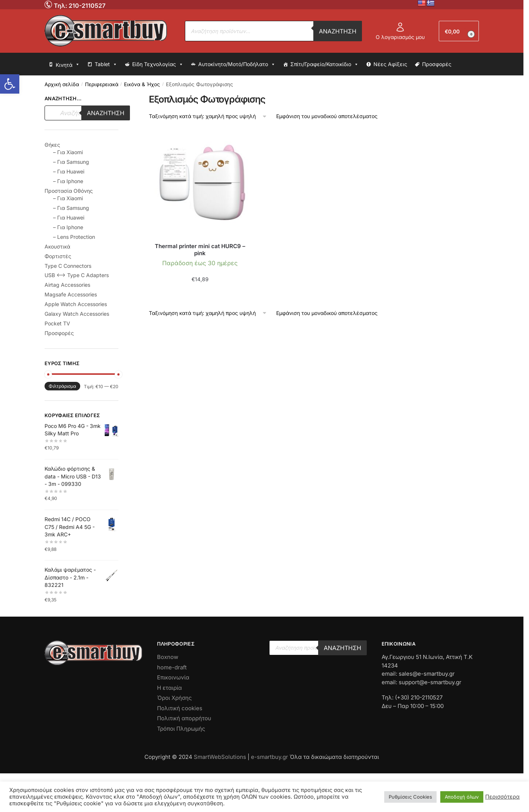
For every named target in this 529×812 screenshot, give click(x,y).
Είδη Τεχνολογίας (158, 64)
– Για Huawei (69, 171)
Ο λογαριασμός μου (400, 31)
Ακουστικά (57, 246)
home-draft (172, 667)
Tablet (106, 64)
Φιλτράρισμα (62, 386)
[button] (10, 84)
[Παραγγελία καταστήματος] (208, 116)
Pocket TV (57, 323)
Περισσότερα (502, 797)
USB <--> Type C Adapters (77, 275)
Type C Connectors (68, 266)
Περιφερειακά (102, 84)
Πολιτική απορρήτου (184, 718)
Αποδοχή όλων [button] (462, 797)
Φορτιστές (58, 256)
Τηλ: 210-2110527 (80, 6)
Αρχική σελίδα (62, 84)
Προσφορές (437, 64)
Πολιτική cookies (180, 708)
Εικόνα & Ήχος (142, 84)
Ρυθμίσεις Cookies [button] (410, 797)
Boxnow (168, 657)
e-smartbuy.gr (270, 757)
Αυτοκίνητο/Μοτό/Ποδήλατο (237, 64)
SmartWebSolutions (221, 757)
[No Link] (49, 4)
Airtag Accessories (67, 285)
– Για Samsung (71, 162)
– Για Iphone (68, 181)
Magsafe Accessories (71, 294)
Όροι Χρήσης (174, 698)
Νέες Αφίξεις (390, 64)
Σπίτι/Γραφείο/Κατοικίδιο (324, 64)
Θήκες (52, 145)
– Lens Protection (74, 237)
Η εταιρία (169, 688)
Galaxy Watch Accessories (77, 314)
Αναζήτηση (338, 31)
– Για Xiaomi (68, 152)
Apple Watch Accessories (76, 304)
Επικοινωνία (173, 677)
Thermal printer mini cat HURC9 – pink (200, 250)
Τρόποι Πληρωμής (181, 729)
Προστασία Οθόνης (69, 191)
